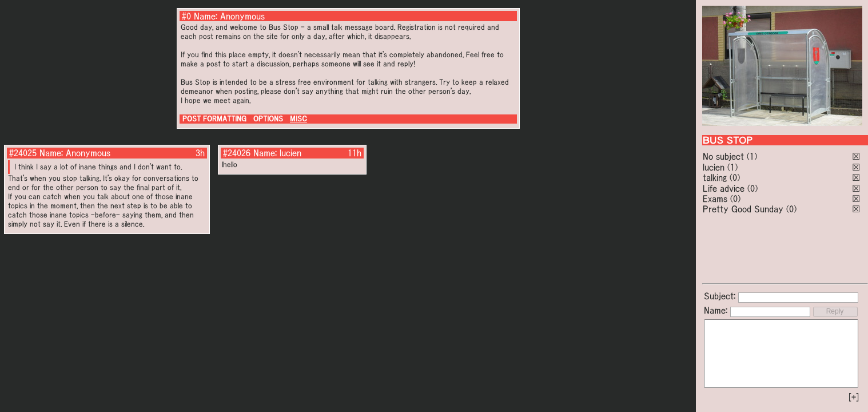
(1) (752, 156)
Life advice (724, 188)
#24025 (23, 153)
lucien (714, 167)
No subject (725, 156)
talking (715, 177)
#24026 (237, 153)
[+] (854, 397)
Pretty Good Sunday (743, 209)
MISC (298, 119)
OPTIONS (268, 119)
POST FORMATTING (214, 119)
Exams (715, 199)
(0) (735, 177)
